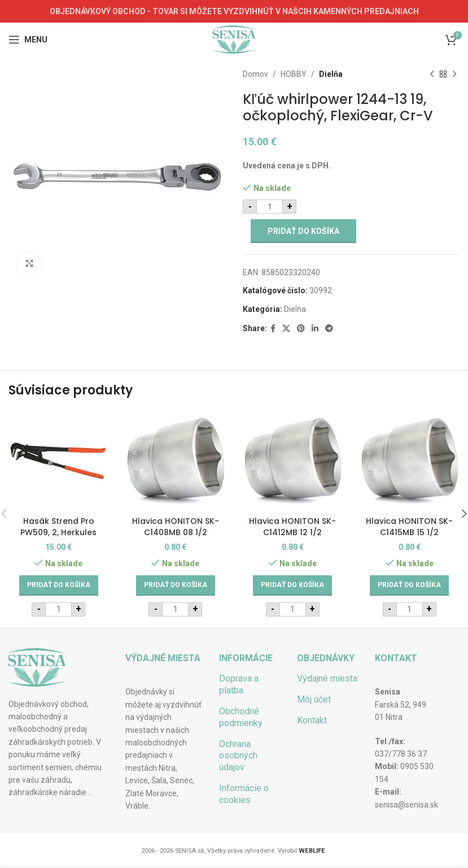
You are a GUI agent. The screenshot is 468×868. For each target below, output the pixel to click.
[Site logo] (234, 39)
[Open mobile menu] (28, 40)
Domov (255, 74)
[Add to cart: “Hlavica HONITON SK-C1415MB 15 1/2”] (409, 585)
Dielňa (331, 74)
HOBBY (294, 74)
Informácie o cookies (244, 794)
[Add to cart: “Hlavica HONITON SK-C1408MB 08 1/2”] (176, 585)
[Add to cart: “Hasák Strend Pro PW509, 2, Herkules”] (59, 585)
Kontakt (312, 720)
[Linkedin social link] (315, 329)
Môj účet (314, 699)
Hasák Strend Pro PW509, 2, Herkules (58, 527)
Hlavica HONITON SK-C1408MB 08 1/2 (176, 527)
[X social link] (286, 329)
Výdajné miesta (327, 678)
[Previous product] (431, 74)
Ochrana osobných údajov (238, 756)
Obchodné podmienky (241, 717)
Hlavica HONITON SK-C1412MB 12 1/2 (292, 527)
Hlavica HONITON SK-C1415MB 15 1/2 (409, 527)
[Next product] (454, 74)
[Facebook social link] (273, 329)
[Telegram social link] (329, 329)
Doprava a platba (239, 684)
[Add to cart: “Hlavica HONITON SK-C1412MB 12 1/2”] (292, 585)
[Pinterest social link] (301, 329)
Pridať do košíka (303, 231)
